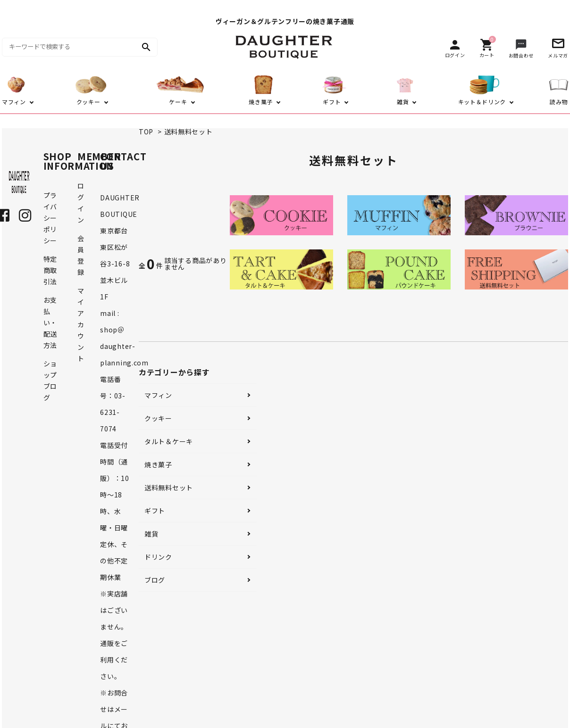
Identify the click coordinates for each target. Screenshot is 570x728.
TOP (146, 132)
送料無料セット (189, 132)
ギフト (155, 511)
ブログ (155, 580)
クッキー (158, 418)
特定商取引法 (50, 270)
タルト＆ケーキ (169, 441)
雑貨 (151, 534)
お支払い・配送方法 (50, 323)
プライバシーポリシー (50, 218)
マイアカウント (81, 324)
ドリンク (158, 557)
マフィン (158, 395)
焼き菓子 (158, 464)
